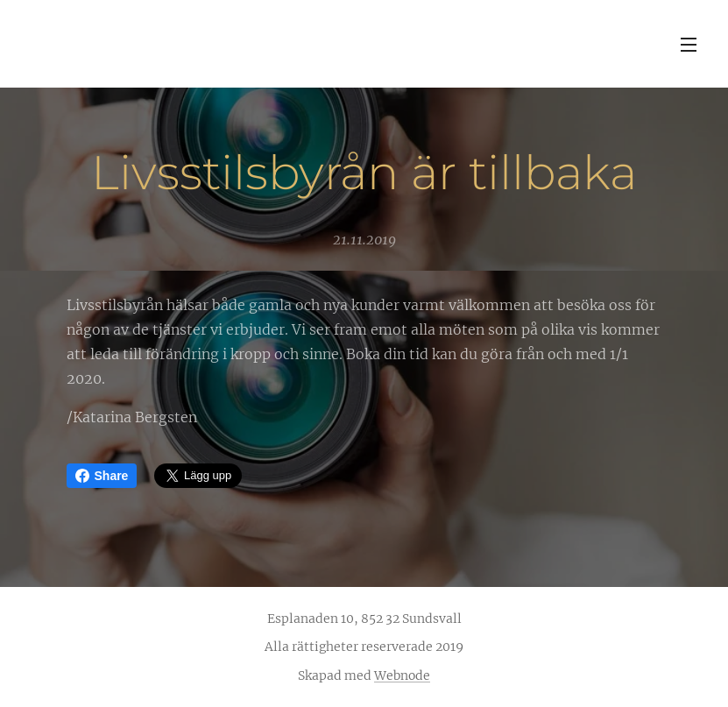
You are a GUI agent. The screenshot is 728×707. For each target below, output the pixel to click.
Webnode (402, 675)
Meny (689, 45)
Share (102, 476)
